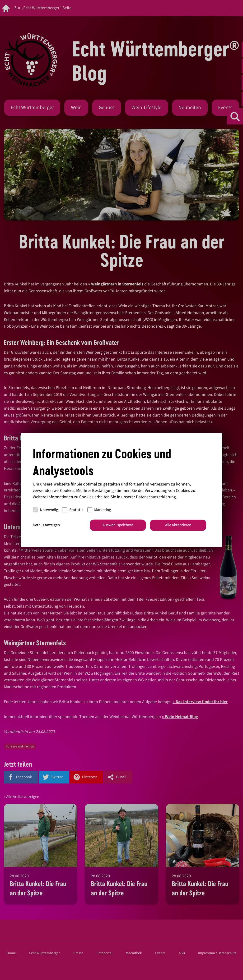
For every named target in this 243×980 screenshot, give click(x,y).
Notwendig (45, 510)
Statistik (73, 510)
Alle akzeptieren (178, 525)
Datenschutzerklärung (156, 497)
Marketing (99, 510)
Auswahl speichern (118, 525)
